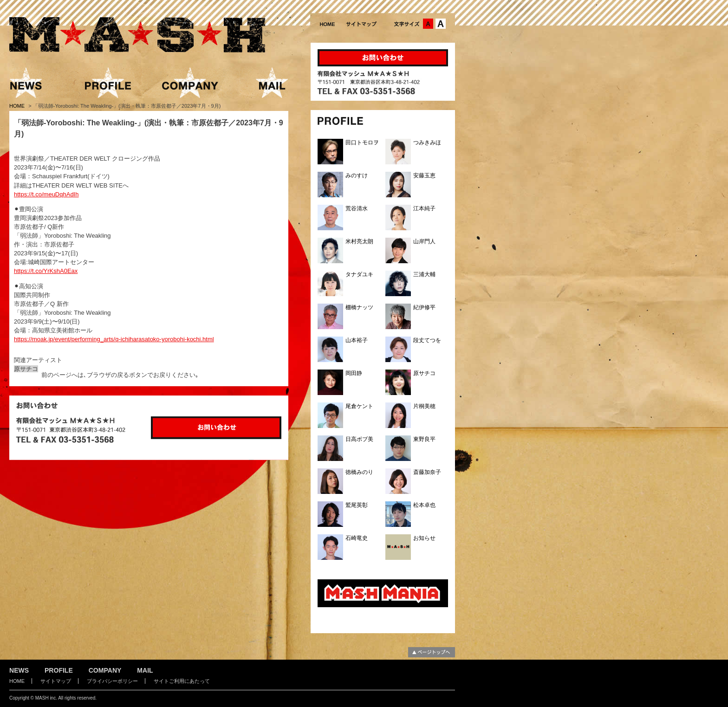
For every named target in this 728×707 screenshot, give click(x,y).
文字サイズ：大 (441, 24)
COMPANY (105, 670)
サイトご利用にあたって (182, 681)
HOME (18, 106)
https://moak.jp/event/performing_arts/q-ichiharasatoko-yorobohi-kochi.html (114, 339)
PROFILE (59, 670)
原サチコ (26, 369)
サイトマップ (56, 681)
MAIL (145, 670)
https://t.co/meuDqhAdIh (46, 194)
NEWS (19, 670)
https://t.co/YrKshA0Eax (46, 271)
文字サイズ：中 (428, 24)
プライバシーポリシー (112, 681)
